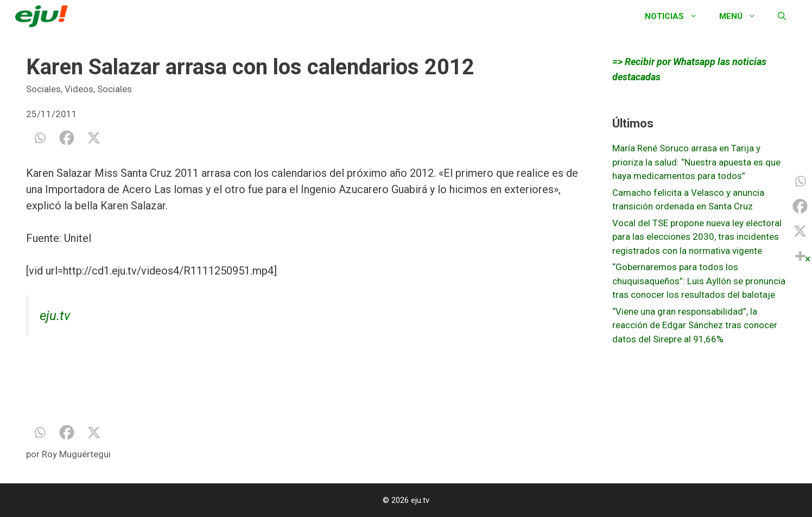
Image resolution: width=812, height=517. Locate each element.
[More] (800, 256)
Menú (743, 16)
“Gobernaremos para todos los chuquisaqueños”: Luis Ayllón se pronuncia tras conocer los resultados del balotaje (699, 281)
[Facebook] (67, 138)
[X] (94, 138)
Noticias (677, 16)
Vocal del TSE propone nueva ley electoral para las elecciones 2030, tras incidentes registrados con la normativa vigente (697, 237)
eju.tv (55, 316)
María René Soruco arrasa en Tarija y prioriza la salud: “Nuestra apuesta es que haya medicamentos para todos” (696, 162)
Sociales (43, 89)
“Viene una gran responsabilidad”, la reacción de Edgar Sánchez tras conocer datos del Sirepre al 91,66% (695, 325)
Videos (79, 89)
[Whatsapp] (40, 138)
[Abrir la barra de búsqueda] (782, 16)
